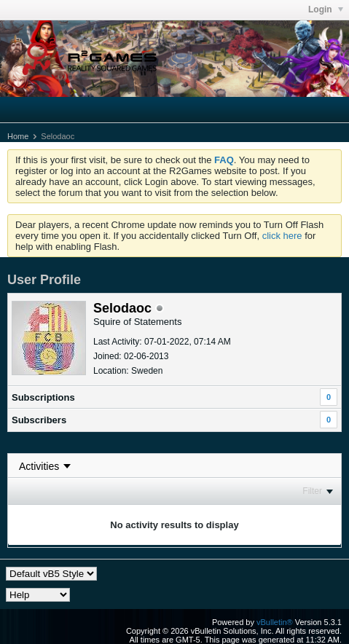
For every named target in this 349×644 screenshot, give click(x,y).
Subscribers (39, 420)
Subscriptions (43, 397)
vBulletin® (275, 622)
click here (282, 236)
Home (18, 136)
